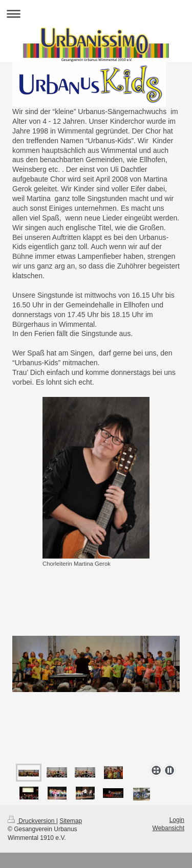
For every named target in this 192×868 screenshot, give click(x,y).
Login (177, 820)
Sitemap (71, 821)
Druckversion (32, 821)
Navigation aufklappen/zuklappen (96, 14)
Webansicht (168, 828)
